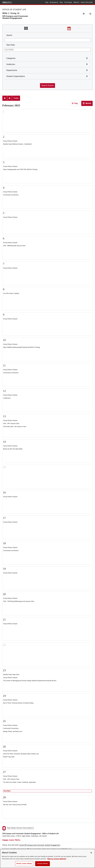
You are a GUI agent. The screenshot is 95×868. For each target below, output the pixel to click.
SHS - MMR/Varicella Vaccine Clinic (14, 246)
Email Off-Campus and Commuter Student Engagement (40, 845)
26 (4, 747)
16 (4, 492)
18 (4, 543)
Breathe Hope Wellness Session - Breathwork (17, 144)
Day (76, 103)
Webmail (76, 2)
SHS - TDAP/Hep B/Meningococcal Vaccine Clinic (19, 601)
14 (4, 442)
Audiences (11, 64)
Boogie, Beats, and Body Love (13, 731)
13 (4, 416)
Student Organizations (16, 76)
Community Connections (11, 195)
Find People (68, 2)
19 (4, 569)
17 (4, 518)
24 (4, 696)
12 (4, 391)
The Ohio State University (7, 2)
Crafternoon (7, 398)
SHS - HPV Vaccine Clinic (11, 424)
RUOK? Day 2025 (9, 757)
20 (4, 594)
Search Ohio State (87, 2)
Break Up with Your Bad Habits (13, 449)
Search (9, 35)
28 (4, 797)
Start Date (11, 45)
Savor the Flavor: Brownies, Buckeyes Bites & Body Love (21, 754)
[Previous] (5, 98)
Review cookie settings (24, 864)
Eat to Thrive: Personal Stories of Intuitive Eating (18, 703)
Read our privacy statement (57, 859)
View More (7, 791)
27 (4, 772)
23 (4, 670)
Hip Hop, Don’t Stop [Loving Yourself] (15, 805)
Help (47, 2)
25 (4, 721)
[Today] (16, 98)
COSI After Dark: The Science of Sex (15, 427)
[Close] (91, 853)
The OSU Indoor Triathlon (11, 293)
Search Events (47, 85)
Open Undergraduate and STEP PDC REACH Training (20, 169)
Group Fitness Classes (10, 141)
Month (88, 103)
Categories (11, 58)
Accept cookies (43, 864)
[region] (47, 858)
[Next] (9, 98)
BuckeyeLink (54, 2)
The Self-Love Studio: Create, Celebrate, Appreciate (19, 782)
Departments (12, 70)
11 (4, 365)
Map (61, 2)
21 (4, 619)
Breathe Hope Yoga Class (11, 675)
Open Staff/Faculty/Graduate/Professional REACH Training (22, 347)
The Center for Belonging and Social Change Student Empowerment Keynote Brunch (30, 681)
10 (4, 340)
